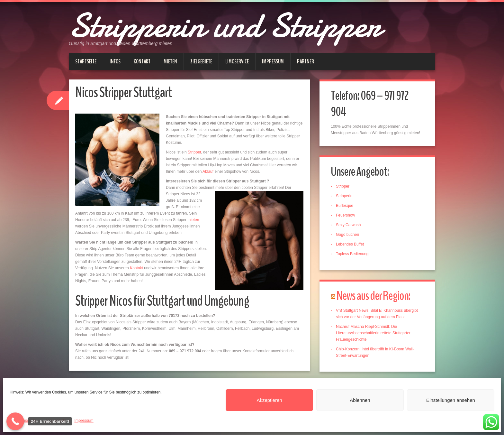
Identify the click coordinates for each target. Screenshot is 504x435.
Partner (306, 61)
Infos (115, 61)
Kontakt (142, 61)
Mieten (170, 61)
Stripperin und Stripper (225, 26)
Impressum (84, 421)
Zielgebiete (201, 61)
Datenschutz (26, 421)
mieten (193, 220)
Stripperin (344, 196)
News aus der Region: (373, 296)
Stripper (194, 152)
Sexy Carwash (348, 225)
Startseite (86, 61)
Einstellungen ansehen (451, 400)
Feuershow (345, 215)
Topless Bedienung (352, 254)
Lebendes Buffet (350, 244)
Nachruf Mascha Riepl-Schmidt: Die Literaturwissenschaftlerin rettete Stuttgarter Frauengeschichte (373, 333)
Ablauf (208, 171)
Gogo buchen (347, 235)
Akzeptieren (269, 400)
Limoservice (237, 61)
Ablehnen (360, 400)
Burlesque (345, 206)
